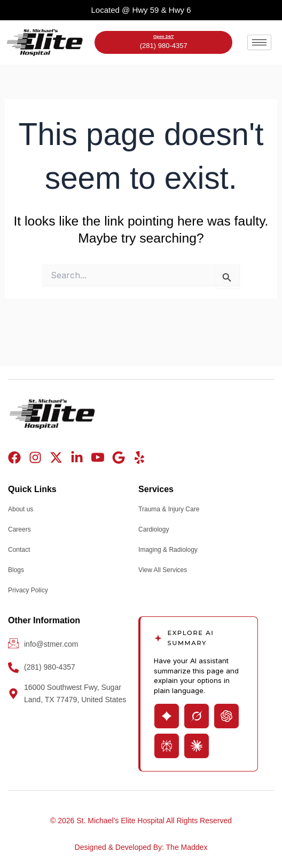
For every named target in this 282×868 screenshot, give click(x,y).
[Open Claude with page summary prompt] (197, 746)
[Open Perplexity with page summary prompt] (167, 746)
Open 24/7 (163, 37)
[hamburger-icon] (259, 42)
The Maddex (187, 847)
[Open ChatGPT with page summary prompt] (226, 716)
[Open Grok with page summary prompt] (197, 716)
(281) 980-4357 (164, 46)
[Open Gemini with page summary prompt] (167, 716)
